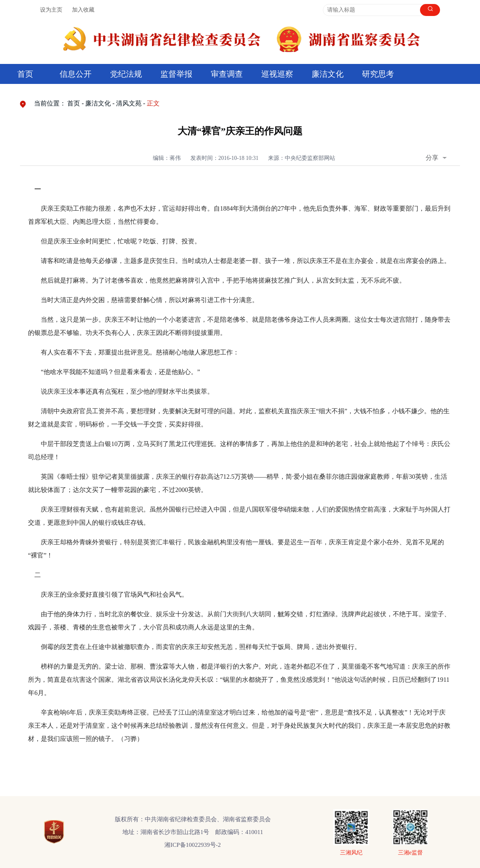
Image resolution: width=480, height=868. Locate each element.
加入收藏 (83, 10)
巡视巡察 (277, 74)
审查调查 (227, 74)
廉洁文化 (328, 74)
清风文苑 (129, 103)
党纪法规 (126, 74)
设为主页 (51, 10)
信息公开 (76, 74)
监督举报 (176, 74)
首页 (25, 74)
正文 (153, 103)
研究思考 (378, 74)
